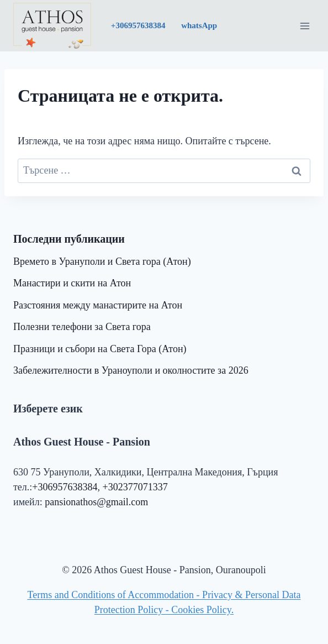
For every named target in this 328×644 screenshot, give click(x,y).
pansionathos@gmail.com (96, 502)
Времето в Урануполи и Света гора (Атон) (102, 261)
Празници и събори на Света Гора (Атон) (100, 349)
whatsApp (198, 25)
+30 (138, 25)
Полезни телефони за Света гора (82, 327)
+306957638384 (65, 487)
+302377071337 (135, 487)
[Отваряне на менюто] (305, 26)
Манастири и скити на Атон (72, 283)
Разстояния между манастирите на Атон (98, 305)
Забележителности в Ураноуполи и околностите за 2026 (131, 370)
